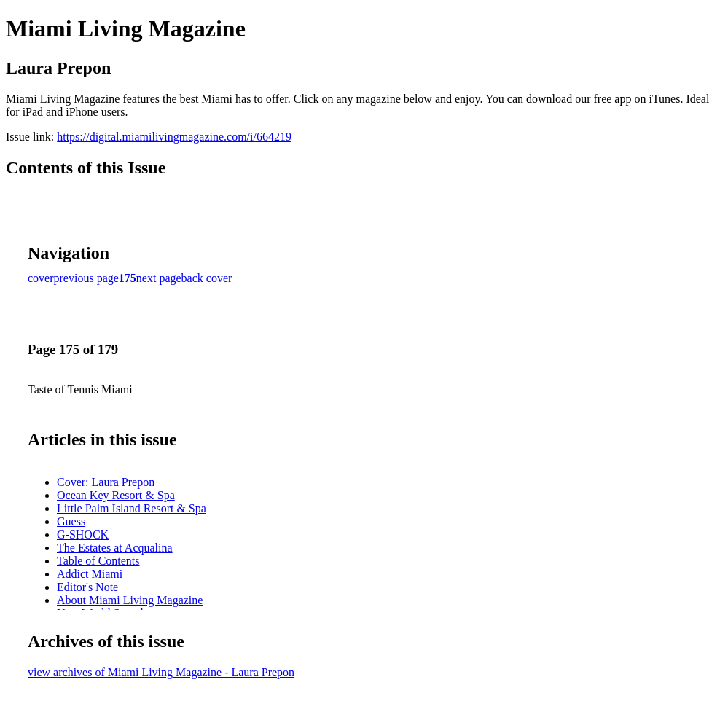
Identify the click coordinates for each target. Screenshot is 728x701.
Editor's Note (87, 587)
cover (41, 278)
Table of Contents (98, 561)
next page (159, 278)
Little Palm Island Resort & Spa (132, 508)
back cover (207, 278)
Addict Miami (90, 574)
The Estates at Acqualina (115, 548)
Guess (71, 521)
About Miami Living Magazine (130, 600)
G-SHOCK (83, 534)
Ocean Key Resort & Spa (116, 495)
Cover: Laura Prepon (106, 482)
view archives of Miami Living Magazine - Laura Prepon (161, 672)
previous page (86, 278)
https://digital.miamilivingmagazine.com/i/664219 (174, 137)
